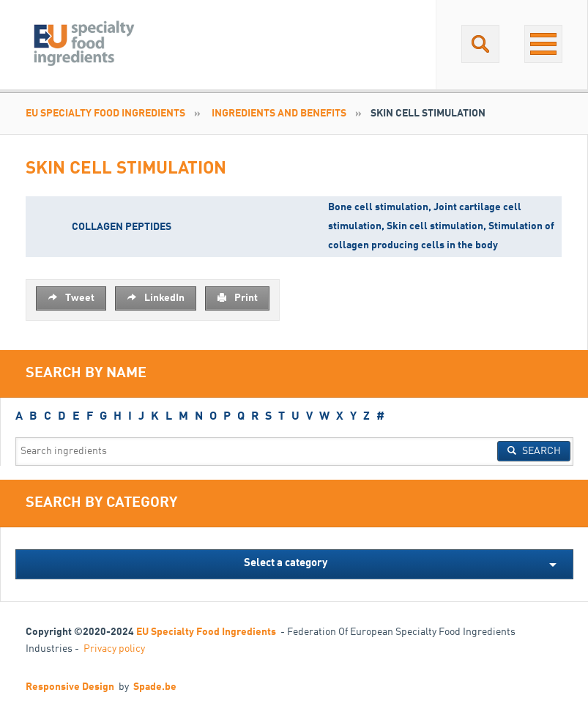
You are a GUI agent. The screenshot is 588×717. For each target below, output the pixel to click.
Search (534, 450)
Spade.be (155, 687)
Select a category (286, 564)
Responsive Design (70, 687)
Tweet (71, 297)
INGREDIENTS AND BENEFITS (279, 114)
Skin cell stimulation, (438, 226)
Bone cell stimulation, (381, 207)
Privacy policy (114, 649)
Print (237, 297)
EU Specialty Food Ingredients (105, 114)
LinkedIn (156, 297)
